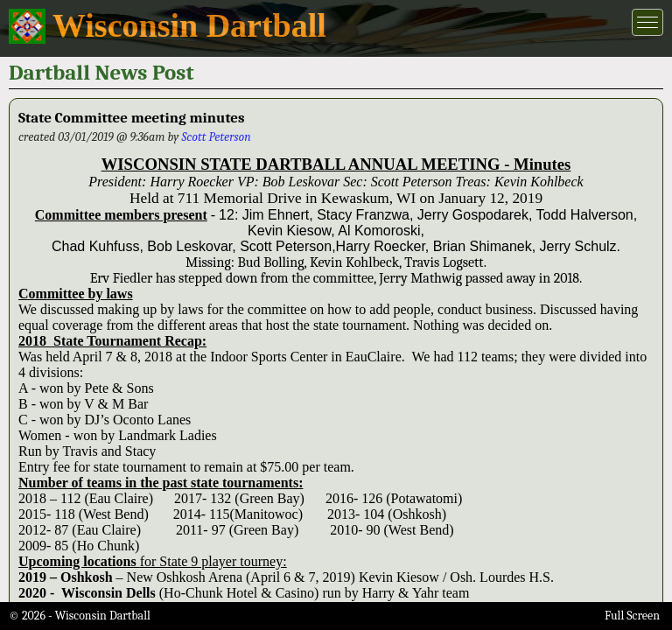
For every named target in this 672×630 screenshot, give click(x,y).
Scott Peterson (216, 137)
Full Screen (632, 616)
